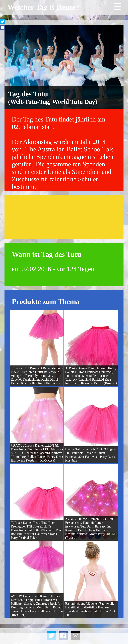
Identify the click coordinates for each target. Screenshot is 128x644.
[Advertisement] (64, 217)
